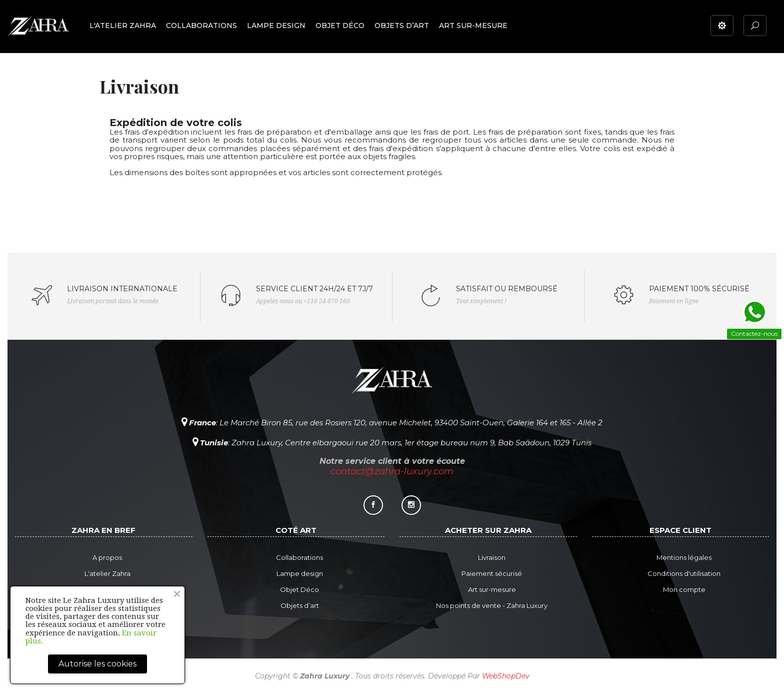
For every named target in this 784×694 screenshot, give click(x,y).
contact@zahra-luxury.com (392, 471)
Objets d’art (300, 605)
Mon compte (684, 589)
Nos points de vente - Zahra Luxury (492, 605)
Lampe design (300, 573)
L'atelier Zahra (107, 573)
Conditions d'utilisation (684, 573)
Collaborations (299, 557)
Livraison (492, 557)
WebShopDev (506, 676)
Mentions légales (684, 557)
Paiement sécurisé (492, 573)
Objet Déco (299, 589)
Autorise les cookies (97, 664)
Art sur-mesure (492, 589)
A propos (107, 557)
